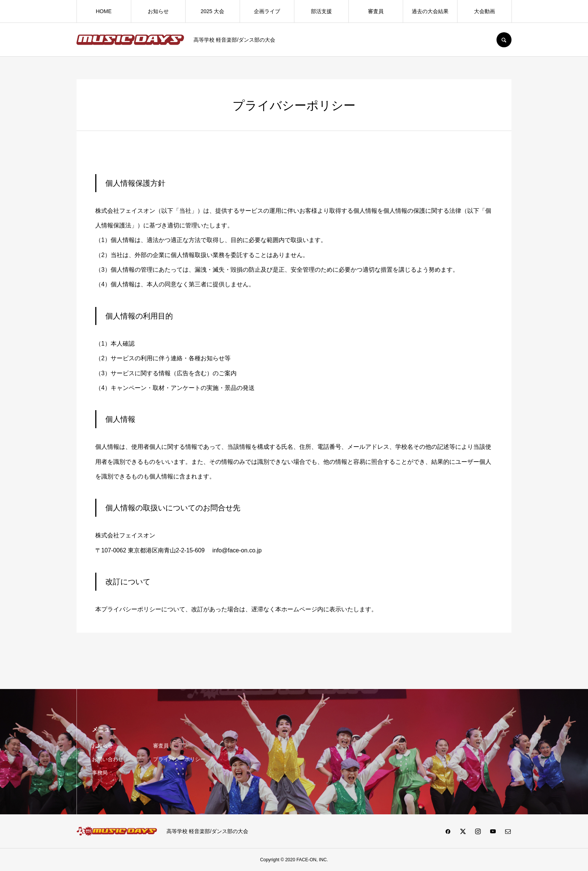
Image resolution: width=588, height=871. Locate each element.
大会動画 (484, 11)
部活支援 (321, 11)
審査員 (376, 11)
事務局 (100, 773)
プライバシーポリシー (179, 759)
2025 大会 (212, 11)
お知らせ (158, 11)
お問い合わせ (108, 759)
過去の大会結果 (430, 11)
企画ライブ (267, 11)
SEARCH (504, 40)
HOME (104, 11)
